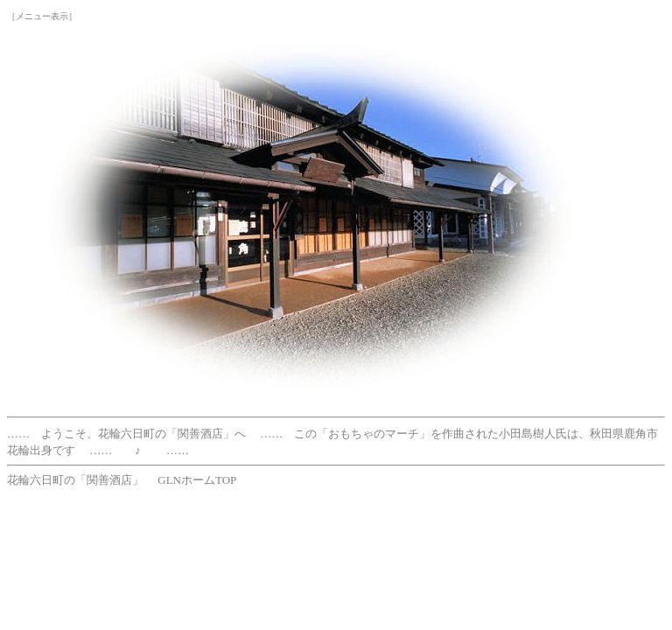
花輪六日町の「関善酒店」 (75, 480)
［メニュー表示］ (42, 16)
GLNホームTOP (197, 480)
